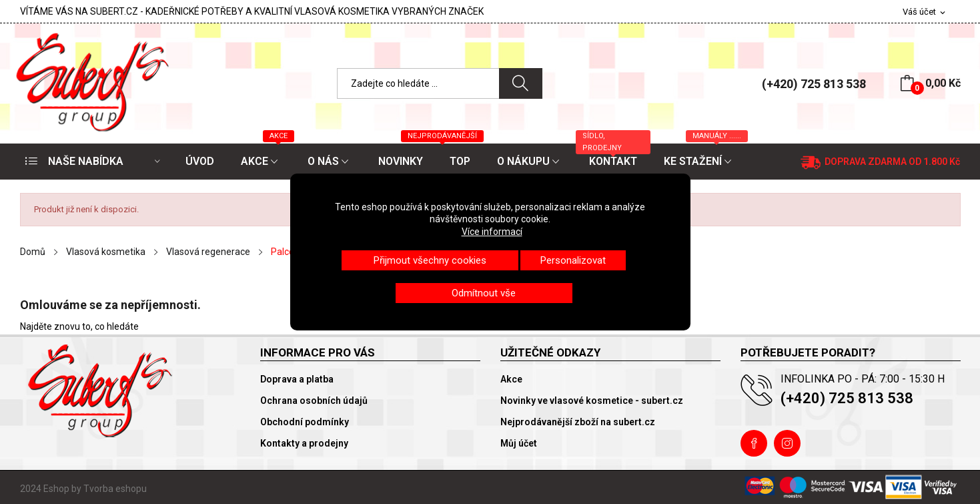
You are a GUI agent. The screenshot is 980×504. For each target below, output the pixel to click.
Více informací (492, 232)
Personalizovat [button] (573, 260)
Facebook (754, 443)
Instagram (787, 443)
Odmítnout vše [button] (484, 293)
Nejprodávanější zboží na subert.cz (578, 422)
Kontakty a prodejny (304, 443)
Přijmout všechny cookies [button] (430, 260)
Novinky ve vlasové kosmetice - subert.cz (592, 401)
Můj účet (519, 443)
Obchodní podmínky (305, 422)
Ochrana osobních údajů (314, 401)
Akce (511, 379)
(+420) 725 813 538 (814, 84)
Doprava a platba (297, 379)
